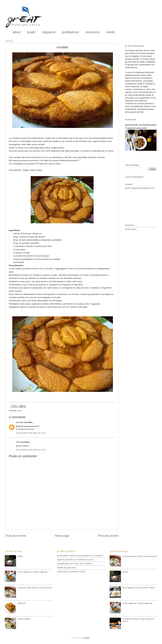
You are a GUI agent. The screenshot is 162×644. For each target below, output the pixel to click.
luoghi (31, 32)
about (17, 32)
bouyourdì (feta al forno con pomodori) (35, 588)
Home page (62, 536)
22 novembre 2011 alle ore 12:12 (31, 450)
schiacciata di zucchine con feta (71, 572)
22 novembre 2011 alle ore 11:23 (31, 433)
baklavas (22, 603)
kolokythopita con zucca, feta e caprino (75, 563)
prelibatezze (70, 32)
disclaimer (130, 225)
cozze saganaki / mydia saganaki (32, 572)
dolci (20, 411)
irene (18, 442)
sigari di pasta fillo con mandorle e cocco (75, 560)
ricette (110, 32)
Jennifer (20, 422)
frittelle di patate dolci (67, 568)
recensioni (93, 32)
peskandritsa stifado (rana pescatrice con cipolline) (80, 555)
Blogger (86, 638)
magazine (49, 32)
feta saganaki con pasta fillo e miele (139, 588)
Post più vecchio (108, 536)
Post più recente (16, 536)
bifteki (20, 556)
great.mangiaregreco (134, 177)
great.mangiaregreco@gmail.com (140, 188)
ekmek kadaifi (24, 619)
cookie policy (131, 229)
